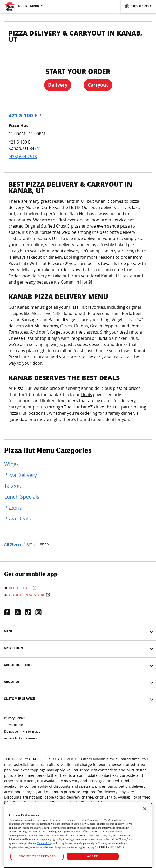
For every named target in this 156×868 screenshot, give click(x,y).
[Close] (145, 809)
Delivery (58, 85)
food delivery (34, 276)
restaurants (63, 201)
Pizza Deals (18, 518)
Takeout (14, 486)
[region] (78, 835)
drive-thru (104, 407)
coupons (24, 401)
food (95, 220)
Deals (23, 6)
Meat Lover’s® (46, 313)
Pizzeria (13, 508)
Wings (12, 464)
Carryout (98, 85)
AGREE (93, 856)
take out (61, 276)
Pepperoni (81, 338)
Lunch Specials (22, 497)
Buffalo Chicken (112, 338)
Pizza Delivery (21, 475)
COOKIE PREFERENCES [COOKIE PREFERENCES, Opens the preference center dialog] (37, 856)
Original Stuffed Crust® (47, 226)
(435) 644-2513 (23, 157)
